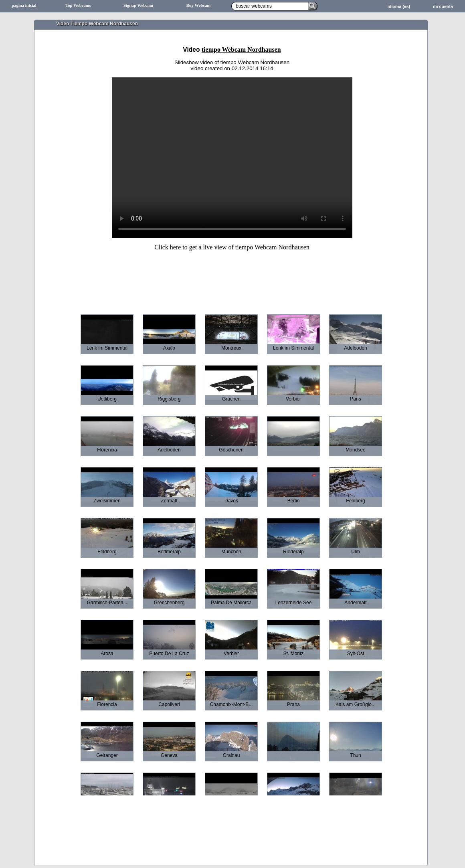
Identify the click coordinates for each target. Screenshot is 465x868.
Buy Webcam (199, 5)
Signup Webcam (138, 5)
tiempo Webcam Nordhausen (241, 50)
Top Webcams (78, 5)
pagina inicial (24, 5)
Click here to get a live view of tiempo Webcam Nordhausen (232, 247)
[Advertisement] (232, 277)
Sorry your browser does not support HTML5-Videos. (232, 158)
